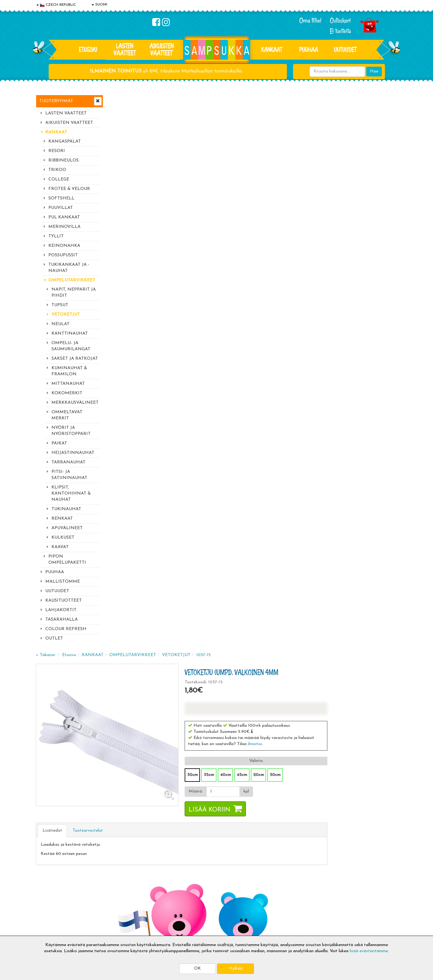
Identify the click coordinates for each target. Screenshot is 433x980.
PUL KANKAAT (64, 217)
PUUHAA (309, 50)
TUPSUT (60, 305)
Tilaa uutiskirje (149, 843)
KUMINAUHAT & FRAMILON (69, 371)
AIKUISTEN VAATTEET (162, 49)
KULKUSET (63, 538)
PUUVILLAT (61, 208)
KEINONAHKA (64, 246)
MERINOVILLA (64, 227)
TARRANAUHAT (68, 462)
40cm (297, 220)
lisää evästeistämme (369, 951)
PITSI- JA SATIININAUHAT (69, 475)
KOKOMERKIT (67, 393)
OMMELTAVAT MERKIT (67, 415)
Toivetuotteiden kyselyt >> (340, 842)
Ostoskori (340, 20)
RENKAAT (62, 519)
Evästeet (45, 883)
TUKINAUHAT (66, 509)
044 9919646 (336, 806)
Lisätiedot (126, 276)
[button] (324, 176)
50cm (347, 220)
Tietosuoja (47, 893)
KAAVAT (60, 547)
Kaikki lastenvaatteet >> (338, 848)
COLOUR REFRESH (66, 629)
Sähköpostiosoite (147, 818)
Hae (374, 71)
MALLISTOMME (63, 582)
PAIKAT (59, 443)
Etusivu (88, 50)
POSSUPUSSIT (63, 255)
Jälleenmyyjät (50, 929)
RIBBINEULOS (64, 160)
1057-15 (277, 100)
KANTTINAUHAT (70, 334)
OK (198, 969)
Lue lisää (289, 804)
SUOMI (99, 5)
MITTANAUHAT (68, 384)
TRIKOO (57, 170)
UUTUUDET (57, 591)
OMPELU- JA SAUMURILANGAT (71, 346)
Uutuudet (345, 50)
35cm (281, 220)
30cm (264, 220)
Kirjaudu (192, 883)
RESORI (57, 151)
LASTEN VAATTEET (125, 49)
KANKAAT (272, 50)
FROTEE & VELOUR (69, 189)
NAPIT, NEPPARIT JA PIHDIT (74, 293)
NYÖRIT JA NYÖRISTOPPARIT (71, 431)
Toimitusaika (122, 883)
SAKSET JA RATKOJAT (75, 359)
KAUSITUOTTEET (64, 601)
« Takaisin (119, 100)
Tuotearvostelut (161, 276)
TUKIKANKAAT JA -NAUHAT (69, 268)
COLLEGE (59, 179)
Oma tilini (310, 20)
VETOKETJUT (66, 315)
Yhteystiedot (49, 902)
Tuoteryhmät (56, 101)
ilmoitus (327, 189)
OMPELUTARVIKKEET (72, 280)
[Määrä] (294, 237)
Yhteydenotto (50, 911)
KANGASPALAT (65, 141)
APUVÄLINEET (67, 528)
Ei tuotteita (340, 31)
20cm (330, 220)
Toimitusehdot (124, 893)
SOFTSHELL (61, 198)
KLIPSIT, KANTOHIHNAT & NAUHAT (71, 494)
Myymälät (47, 920)
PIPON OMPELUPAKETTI (67, 560)
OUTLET (54, 638)
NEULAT (60, 324)
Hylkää (236, 969)
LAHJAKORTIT (61, 610)
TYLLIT (56, 236)
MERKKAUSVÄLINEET (75, 403)
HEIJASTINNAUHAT (73, 453)
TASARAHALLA (62, 620)
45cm (314, 220)
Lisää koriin (281, 255)
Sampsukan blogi (200, 902)
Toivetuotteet (123, 902)
